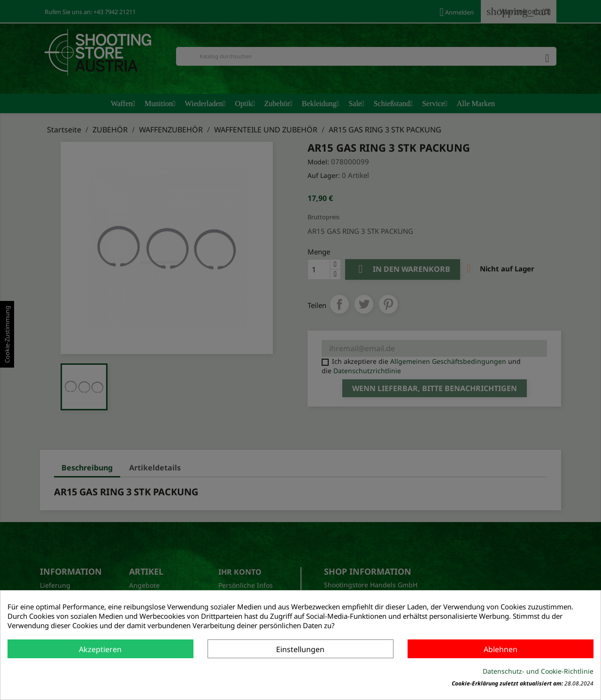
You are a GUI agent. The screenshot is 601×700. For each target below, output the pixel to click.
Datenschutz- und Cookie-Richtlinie (538, 671)
